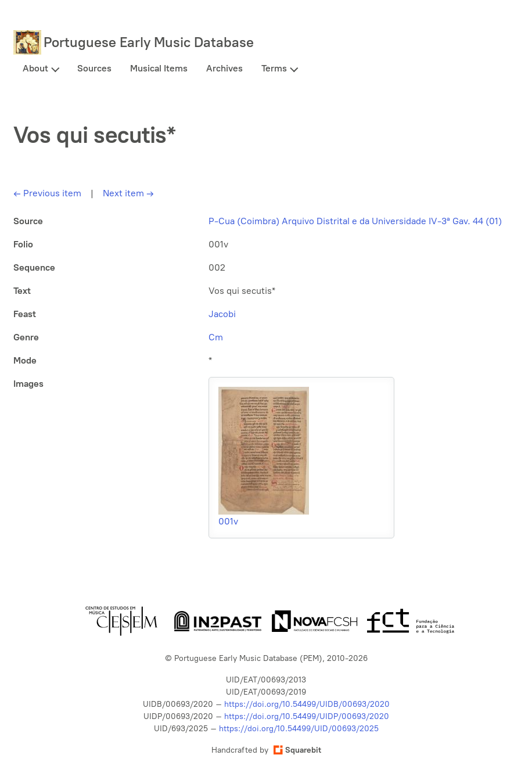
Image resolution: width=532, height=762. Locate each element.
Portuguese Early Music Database (149, 42)
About (35, 68)
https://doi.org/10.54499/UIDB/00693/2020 (307, 704)
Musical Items (159, 68)
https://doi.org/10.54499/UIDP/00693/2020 (307, 716)
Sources (94, 68)
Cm (216, 337)
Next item (128, 193)
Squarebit (297, 750)
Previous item (47, 193)
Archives (224, 68)
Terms (274, 68)
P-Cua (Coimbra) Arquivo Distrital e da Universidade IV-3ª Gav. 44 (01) (355, 221)
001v (228, 521)
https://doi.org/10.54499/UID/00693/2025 (299, 729)
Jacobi (222, 314)
